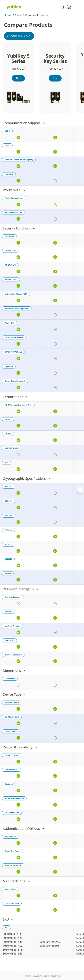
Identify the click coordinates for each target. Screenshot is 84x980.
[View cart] (69, 7)
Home (8, 15)
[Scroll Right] (80, 490)
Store (18, 15)
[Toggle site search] (62, 7)
